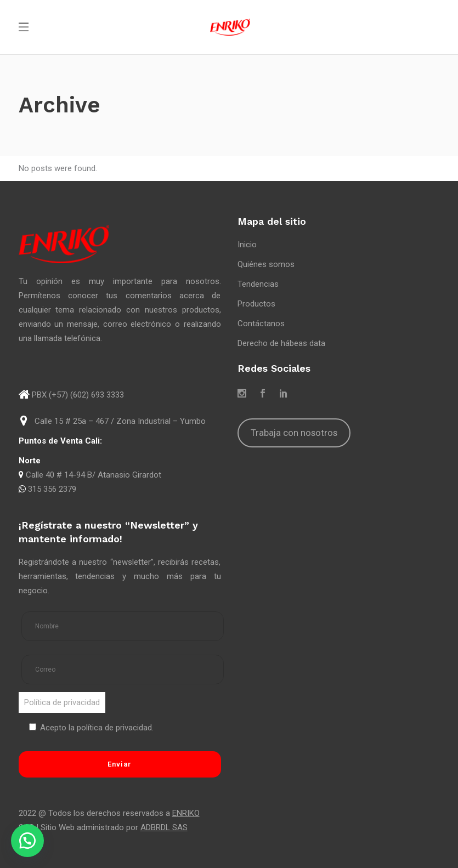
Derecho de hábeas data (281, 343)
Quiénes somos (266, 264)
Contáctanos (261, 324)
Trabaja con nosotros (294, 433)
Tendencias (258, 284)
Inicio (247, 245)
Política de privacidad (62, 702)
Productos (256, 304)
